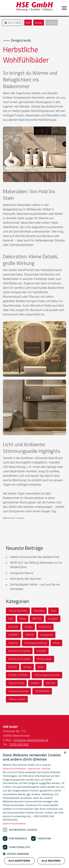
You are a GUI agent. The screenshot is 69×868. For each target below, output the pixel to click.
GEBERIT (14, 635)
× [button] (65, 753)
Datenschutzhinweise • (15, 769)
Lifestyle (52, 23)
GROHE (30, 635)
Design (39, 23)
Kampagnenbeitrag (36, 643)
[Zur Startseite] (35, 8)
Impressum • (35, 769)
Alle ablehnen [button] (51, 861)
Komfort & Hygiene (19, 651)
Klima (56, 643)
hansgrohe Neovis (22, 573)
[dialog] (34, 808)
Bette (23, 619)
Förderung (45, 627)
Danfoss (13, 627)
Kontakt (46, 769)
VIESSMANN (42, 691)
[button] (64, 8)
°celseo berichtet (18, 611)
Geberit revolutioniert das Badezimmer (35, 557)
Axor (53, 611)
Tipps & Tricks (16, 683)
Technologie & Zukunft (47, 675)
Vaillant (35, 683)
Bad (28, 23)
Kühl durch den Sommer (25, 579)
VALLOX (51, 683)
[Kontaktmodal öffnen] (5, 8)
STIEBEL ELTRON (18, 675)
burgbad (53, 619)
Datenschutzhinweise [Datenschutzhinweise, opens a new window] (14, 824)
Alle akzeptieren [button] (19, 861)
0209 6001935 (19, 745)
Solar (41, 667)
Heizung (13, 643)
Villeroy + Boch (17, 699)
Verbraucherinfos (18, 691)
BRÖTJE (37, 619)
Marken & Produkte (19, 659)
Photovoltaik (44, 659)
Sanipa (27, 667)
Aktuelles (39, 611)
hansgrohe (47, 635)
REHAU (13, 667)
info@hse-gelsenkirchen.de (31, 740)
